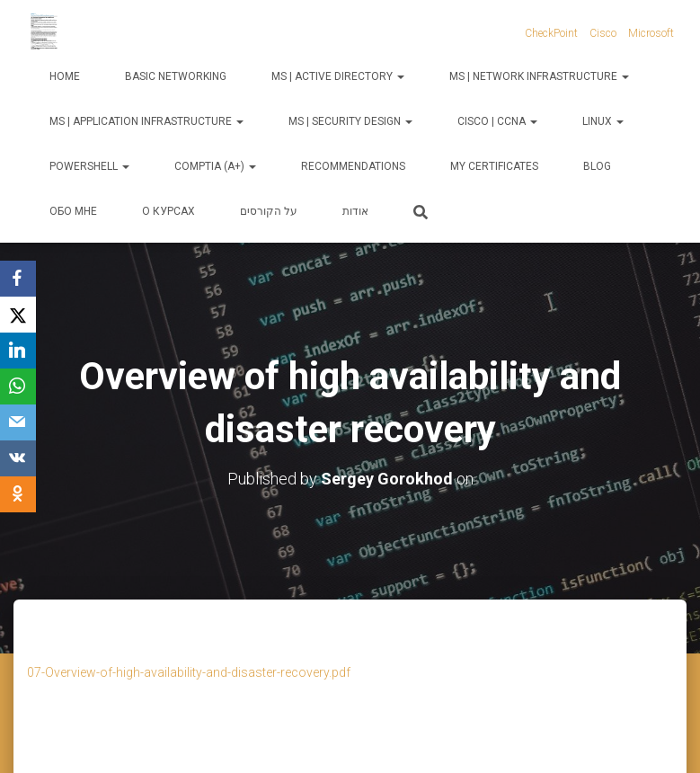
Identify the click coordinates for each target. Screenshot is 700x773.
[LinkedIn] (18, 351)
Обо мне (73, 211)
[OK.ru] (18, 494)
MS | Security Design (350, 121)
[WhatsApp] (18, 386)
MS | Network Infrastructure (539, 76)
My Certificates (494, 166)
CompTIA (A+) (215, 166)
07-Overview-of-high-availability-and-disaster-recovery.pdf (189, 672)
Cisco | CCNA (497, 121)
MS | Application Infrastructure (146, 121)
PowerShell (89, 166)
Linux (603, 121)
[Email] (18, 422)
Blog (597, 166)
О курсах (168, 211)
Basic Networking (176, 76)
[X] (18, 315)
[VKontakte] (18, 458)
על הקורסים (269, 211)
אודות (355, 211)
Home (65, 76)
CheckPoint (551, 33)
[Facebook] (18, 279)
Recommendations (353, 166)
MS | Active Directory (338, 76)
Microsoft (651, 33)
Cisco (603, 33)
